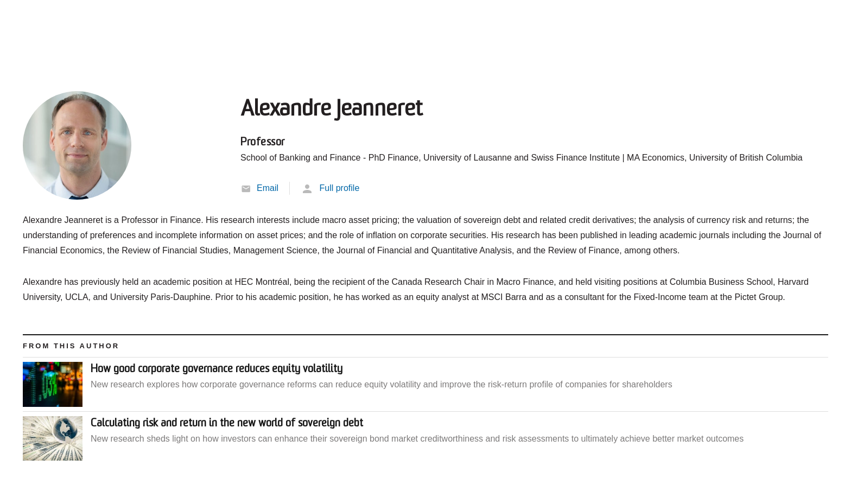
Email (268, 188)
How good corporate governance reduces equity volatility (217, 369)
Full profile (339, 188)
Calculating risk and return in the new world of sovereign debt (227, 424)
